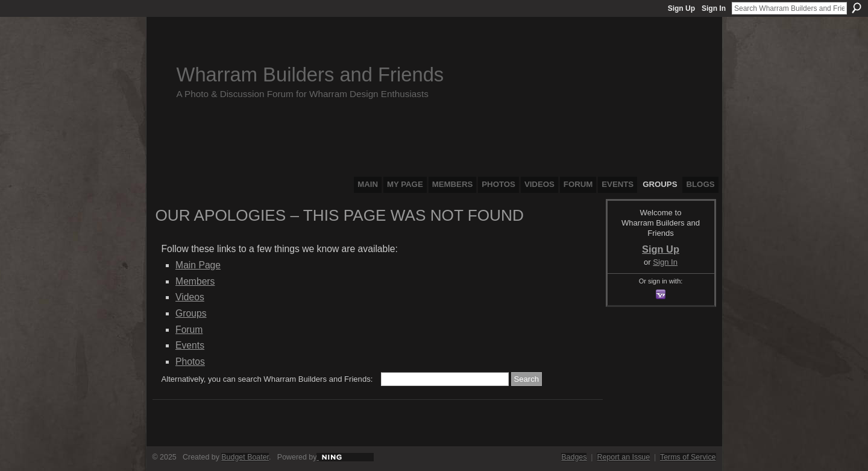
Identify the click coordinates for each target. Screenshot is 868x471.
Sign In (714, 8)
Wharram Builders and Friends (310, 74)
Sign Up (681, 8)
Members (195, 281)
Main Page (198, 265)
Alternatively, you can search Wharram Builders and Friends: (267, 379)
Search (857, 8)
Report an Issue (623, 457)
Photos (190, 362)
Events (190, 345)
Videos (190, 297)
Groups (191, 313)
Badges (574, 457)
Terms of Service (688, 457)
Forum (189, 330)
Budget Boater (245, 457)
